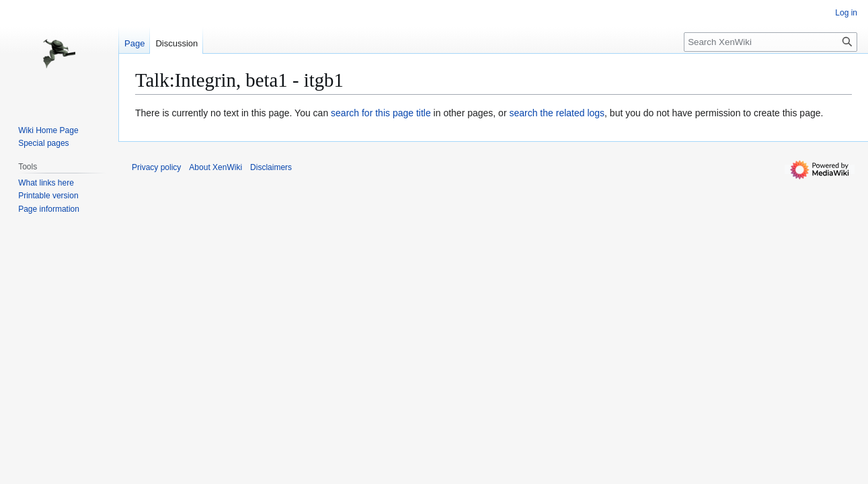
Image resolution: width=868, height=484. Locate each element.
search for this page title (381, 113)
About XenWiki (215, 167)
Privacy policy (156, 167)
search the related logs (557, 113)
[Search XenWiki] (771, 42)
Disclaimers (271, 167)
